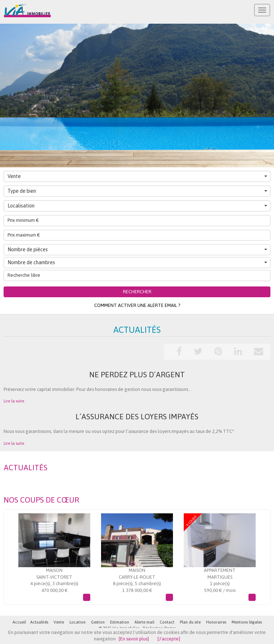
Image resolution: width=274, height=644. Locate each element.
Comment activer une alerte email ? (137, 305)
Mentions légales (247, 622)
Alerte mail (144, 622)
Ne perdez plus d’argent (137, 374)
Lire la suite (14, 401)
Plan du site (190, 622)
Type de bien (137, 191)
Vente (137, 176)
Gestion (98, 622)
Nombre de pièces (137, 249)
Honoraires (216, 622)
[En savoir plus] (134, 639)
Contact (167, 622)
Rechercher (137, 292)
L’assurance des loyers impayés (137, 416)
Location (77, 622)
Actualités (39, 622)
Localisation (137, 206)
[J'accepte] (169, 639)
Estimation (120, 622)
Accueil (19, 622)
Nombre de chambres (137, 262)
